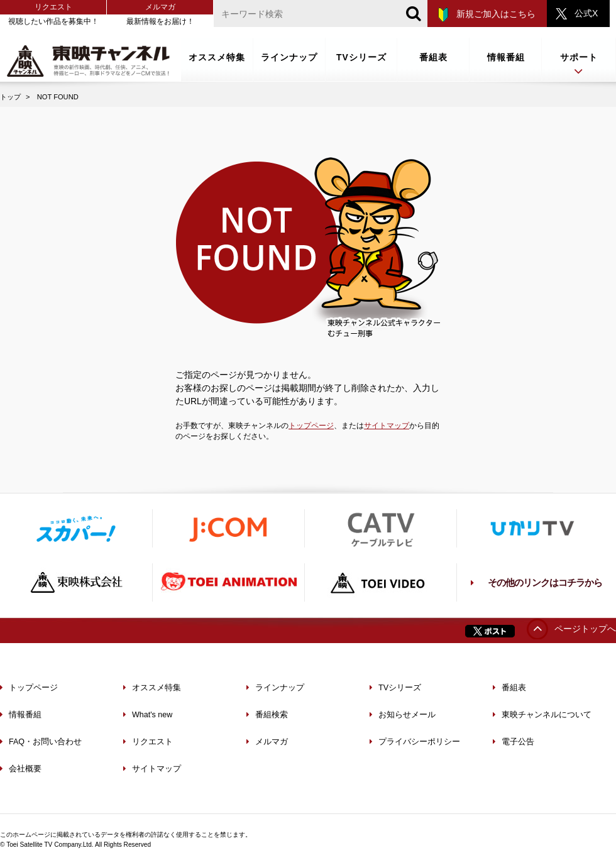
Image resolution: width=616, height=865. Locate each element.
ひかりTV (532, 528)
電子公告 (514, 742)
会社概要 (21, 769)
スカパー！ (76, 528)
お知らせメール (403, 715)
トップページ (311, 426)
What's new (148, 715)
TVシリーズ (361, 57)
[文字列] (321, 14)
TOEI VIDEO (380, 582)
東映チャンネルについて (542, 715)
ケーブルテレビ (380, 528)
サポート (579, 65)
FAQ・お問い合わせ (41, 742)
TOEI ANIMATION (228, 582)
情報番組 (506, 57)
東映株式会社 (76, 582)
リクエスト (53, 7)
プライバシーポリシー (415, 742)
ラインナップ (289, 57)
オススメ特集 (217, 57)
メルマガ (160, 7)
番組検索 (267, 715)
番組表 (433, 57)
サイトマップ (387, 426)
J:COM (228, 528)
